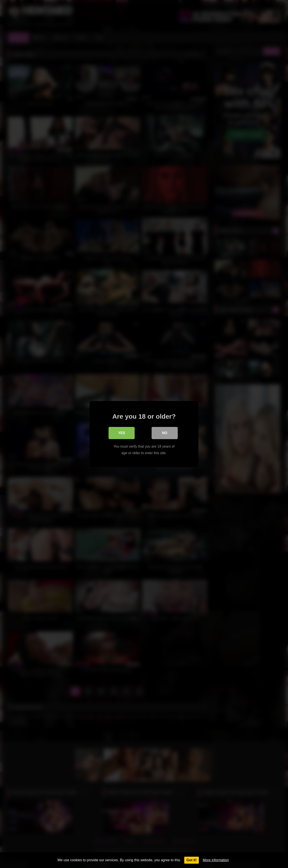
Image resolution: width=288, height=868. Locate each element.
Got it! (192, 860)
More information (216, 860)
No (165, 433)
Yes (122, 433)
